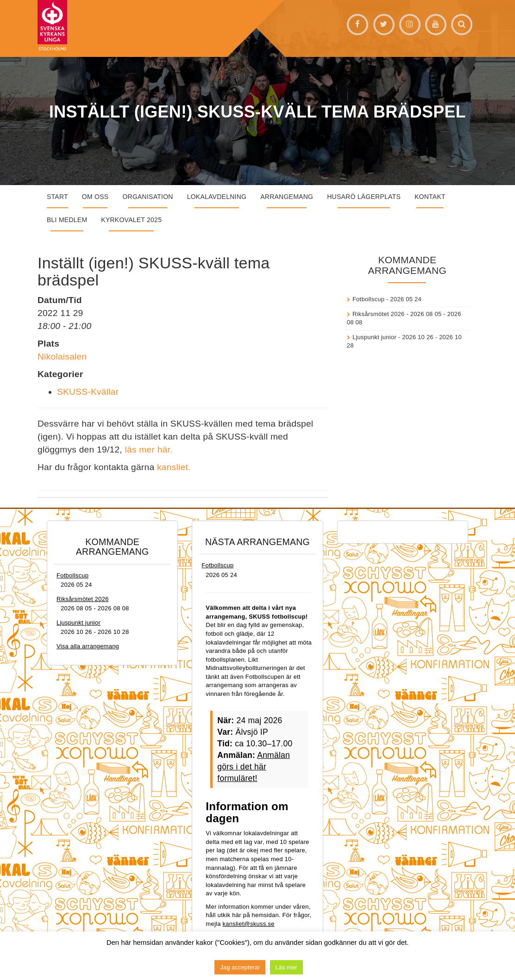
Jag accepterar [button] (240, 967)
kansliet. (174, 467)
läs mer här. (150, 450)
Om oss (95, 197)
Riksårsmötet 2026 (379, 314)
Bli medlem (67, 220)
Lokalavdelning (217, 197)
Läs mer (286, 967)
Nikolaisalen (62, 357)
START (57, 197)
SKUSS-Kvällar (88, 392)
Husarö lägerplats (364, 197)
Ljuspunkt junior (374, 337)
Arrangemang (287, 197)
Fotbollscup (368, 299)
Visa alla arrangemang (88, 646)
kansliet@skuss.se (249, 924)
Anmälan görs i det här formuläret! (254, 767)
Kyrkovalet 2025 (131, 220)
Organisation (148, 197)
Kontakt (430, 197)
